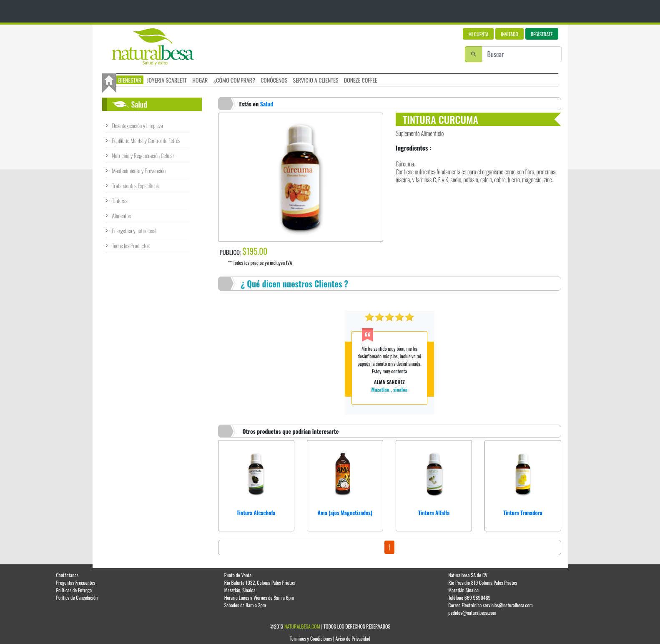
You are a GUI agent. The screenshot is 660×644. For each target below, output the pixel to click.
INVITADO (509, 34)
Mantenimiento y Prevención (139, 170)
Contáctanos (67, 575)
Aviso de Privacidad (353, 638)
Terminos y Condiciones (311, 638)
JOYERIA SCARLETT (167, 80)
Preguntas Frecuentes (75, 582)
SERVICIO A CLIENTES (316, 80)
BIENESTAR (130, 80)
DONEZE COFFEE (361, 80)
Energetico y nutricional (134, 230)
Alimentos (122, 215)
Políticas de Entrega (74, 590)
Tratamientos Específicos (136, 185)
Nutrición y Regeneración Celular (143, 155)
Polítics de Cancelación (77, 597)
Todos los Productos (131, 245)
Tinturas (120, 200)
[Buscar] (522, 54)
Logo (153, 47)
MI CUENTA (478, 34)
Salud (267, 104)
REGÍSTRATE (542, 34)
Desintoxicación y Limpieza (138, 125)
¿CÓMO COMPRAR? (234, 80)
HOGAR (200, 80)
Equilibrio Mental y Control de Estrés (146, 140)
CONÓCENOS (274, 80)
